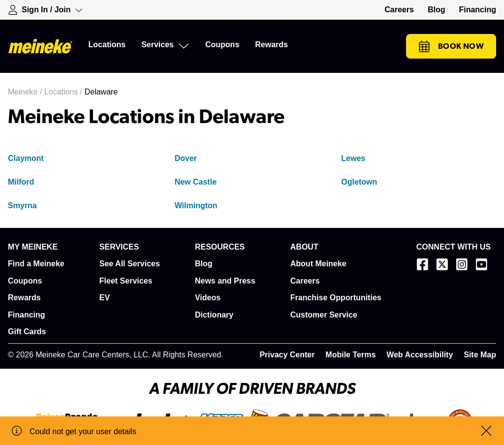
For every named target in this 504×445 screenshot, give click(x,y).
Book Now (451, 46)
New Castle (196, 182)
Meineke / (26, 92)
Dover (186, 158)
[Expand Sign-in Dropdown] (45, 10)
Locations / (64, 92)
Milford (21, 182)
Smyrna (22, 206)
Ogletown (359, 182)
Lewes (353, 158)
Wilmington (196, 206)
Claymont (26, 158)
